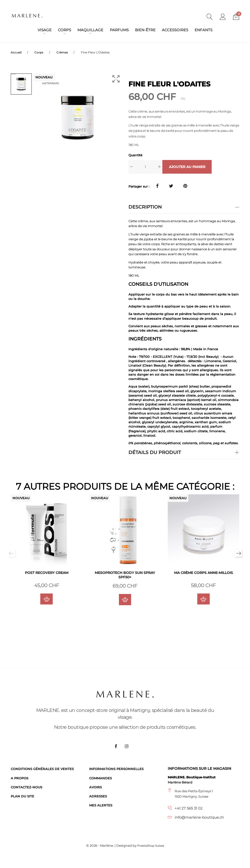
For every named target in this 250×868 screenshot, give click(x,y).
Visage (45, 30)
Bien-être (145, 30)
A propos (20, 778)
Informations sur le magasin (199, 769)
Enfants (203, 30)
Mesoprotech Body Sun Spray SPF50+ (125, 576)
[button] (223, 17)
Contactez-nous (26, 787)
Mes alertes (101, 805)
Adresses (98, 796)
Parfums (119, 30)
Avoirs (95, 787)
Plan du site (22, 796)
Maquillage (90, 30)
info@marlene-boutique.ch (199, 818)
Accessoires (175, 30)
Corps (64, 30)
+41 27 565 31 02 (189, 808)
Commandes (100, 778)
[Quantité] (145, 167)
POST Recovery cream (47, 574)
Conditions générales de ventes (42, 769)
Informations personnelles (116, 769)
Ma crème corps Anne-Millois (203, 574)
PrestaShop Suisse (151, 846)
